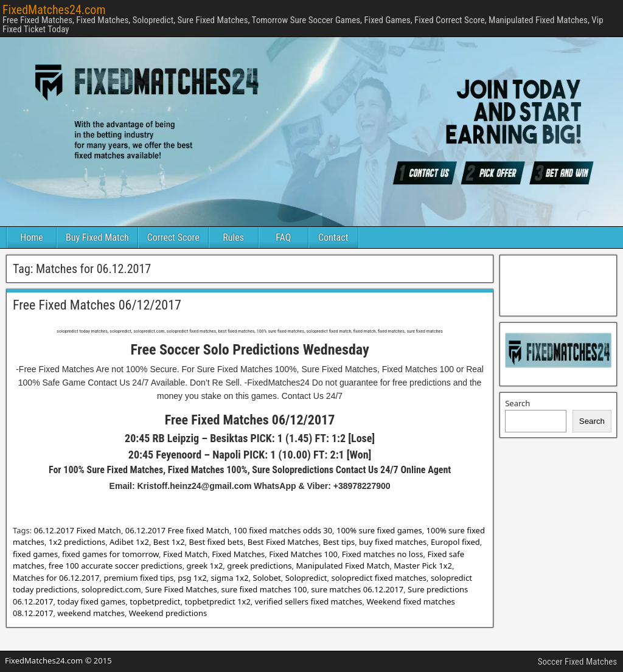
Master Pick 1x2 (423, 566)
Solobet (267, 578)
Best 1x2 (169, 542)
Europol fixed (455, 542)
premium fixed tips (138, 578)
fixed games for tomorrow (110, 554)
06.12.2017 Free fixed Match (177, 530)
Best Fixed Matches (283, 542)
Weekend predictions (168, 613)
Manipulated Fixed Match (343, 566)
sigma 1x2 (229, 578)
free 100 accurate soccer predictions (116, 566)
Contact (333, 237)
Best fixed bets (216, 542)
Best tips (339, 542)
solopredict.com (111, 589)
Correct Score (173, 237)
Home (32, 237)
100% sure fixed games (379, 530)
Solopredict (306, 578)
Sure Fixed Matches (181, 589)
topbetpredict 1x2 (217, 601)
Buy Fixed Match (97, 237)
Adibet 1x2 (129, 542)
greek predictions (259, 566)
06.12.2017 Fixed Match (78, 530)
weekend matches (91, 613)
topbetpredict (155, 601)
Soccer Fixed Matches (577, 662)
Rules (233, 237)
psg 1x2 (192, 578)
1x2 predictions (77, 542)
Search (517, 403)
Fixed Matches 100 (303, 554)
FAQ (283, 237)
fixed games (35, 554)
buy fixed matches (393, 542)
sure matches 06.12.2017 (357, 589)
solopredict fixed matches (379, 578)
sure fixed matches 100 (264, 589)
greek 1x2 (205, 566)
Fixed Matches (238, 554)
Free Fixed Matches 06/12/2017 (97, 305)
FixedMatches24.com (54, 10)
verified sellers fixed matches (309, 601)
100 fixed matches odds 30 (283, 530)
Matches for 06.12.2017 (56, 578)
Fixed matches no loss (383, 554)
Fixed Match (185, 554)
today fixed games (91, 601)
